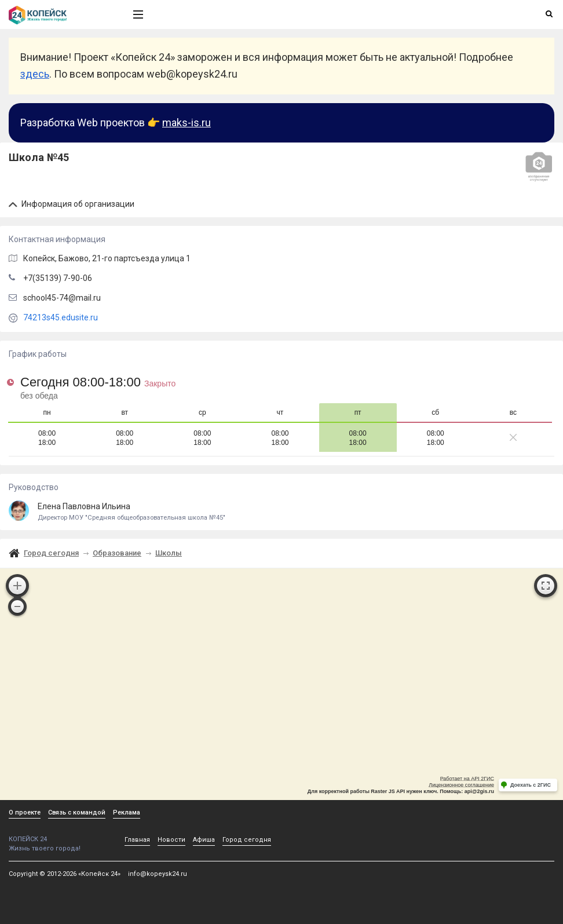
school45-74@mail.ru (62, 298)
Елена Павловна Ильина (281, 512)
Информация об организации (72, 204)
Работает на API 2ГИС (467, 779)
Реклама (127, 812)
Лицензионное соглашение (461, 785)
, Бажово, (107, 258)
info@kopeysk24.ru (158, 874)
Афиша (204, 840)
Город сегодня (51, 553)
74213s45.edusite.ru (61, 317)
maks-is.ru (187, 123)
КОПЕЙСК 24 (59, 835)
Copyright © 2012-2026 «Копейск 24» (65, 874)
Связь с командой (77, 812)
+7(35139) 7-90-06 (58, 278)
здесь (35, 74)
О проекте (25, 812)
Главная (137, 840)
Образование (117, 553)
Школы (169, 553)
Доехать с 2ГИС (531, 785)
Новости (171, 840)
